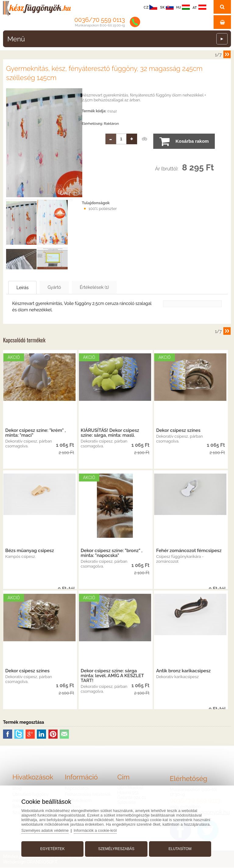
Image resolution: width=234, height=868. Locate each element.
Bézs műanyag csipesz (30, 551)
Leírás (26, 288)
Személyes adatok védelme (48, 829)
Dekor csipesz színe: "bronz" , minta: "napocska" (112, 553)
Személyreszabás (116, 848)
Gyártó (64, 287)
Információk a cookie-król (99, 829)
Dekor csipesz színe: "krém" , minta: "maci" (35, 433)
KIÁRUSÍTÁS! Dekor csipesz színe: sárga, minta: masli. (110, 433)
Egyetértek (54, 848)
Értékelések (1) (111, 287)
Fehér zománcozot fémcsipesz (189, 551)
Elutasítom (179, 848)
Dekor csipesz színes (178, 431)
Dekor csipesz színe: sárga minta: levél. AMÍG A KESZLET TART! (112, 676)
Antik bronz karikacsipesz (183, 671)
